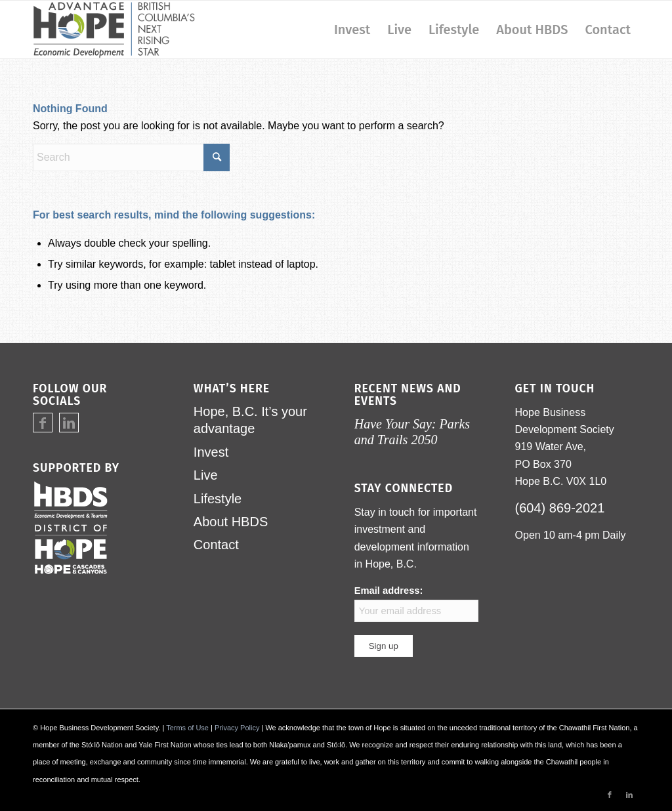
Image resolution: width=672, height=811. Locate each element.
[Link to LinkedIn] (69, 423)
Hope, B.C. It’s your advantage (250, 420)
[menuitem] (352, 30)
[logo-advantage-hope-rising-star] (114, 30)
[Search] (131, 157)
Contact (216, 545)
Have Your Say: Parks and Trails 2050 (412, 431)
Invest (211, 452)
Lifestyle (218, 499)
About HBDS (231, 522)
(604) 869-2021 (560, 508)
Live (206, 475)
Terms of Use (187, 728)
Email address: (416, 603)
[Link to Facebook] (43, 423)
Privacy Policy (237, 728)
